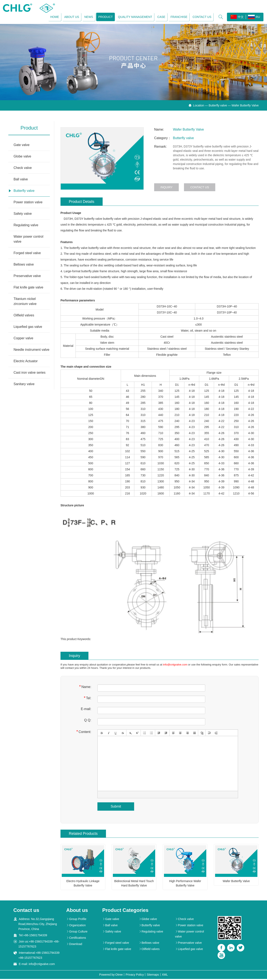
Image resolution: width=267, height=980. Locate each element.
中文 (236, 17)
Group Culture (77, 933)
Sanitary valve (24, 385)
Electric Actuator (26, 362)
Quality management (134, 17)
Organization (76, 926)
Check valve (23, 169)
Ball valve (21, 180)
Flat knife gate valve (28, 288)
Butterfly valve (218, 106)
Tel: (88, 699)
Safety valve (23, 215)
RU (253, 17)
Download (74, 945)
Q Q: (88, 721)
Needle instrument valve (31, 351)
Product (105, 17)
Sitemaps (153, 976)
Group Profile (76, 920)
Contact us (201, 17)
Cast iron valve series (30, 374)
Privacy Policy (135, 976)
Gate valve (21, 146)
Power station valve (28, 203)
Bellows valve (24, 265)
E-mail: (86, 710)
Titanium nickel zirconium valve (25, 302)
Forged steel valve (27, 254)
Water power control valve (28, 240)
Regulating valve (26, 226)
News (88, 17)
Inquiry (166, 188)
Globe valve (22, 157)
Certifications (76, 939)
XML (165, 976)
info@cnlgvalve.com (175, 665)
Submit (116, 807)
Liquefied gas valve (28, 328)
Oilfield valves (24, 316)
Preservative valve (27, 277)
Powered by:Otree (111, 976)
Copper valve (23, 339)
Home (54, 17)
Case (161, 17)
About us (71, 17)
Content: (84, 732)
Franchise (178, 17)
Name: (85, 687)
